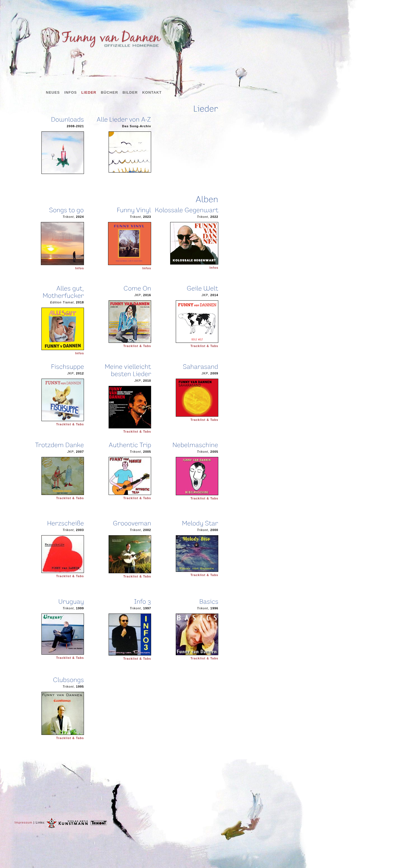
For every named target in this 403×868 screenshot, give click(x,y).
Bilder (130, 92)
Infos (71, 92)
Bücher (109, 92)
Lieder (89, 92)
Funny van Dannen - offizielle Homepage (102, 27)
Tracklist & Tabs (137, 346)
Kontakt (152, 92)
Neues (53, 92)
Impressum (23, 822)
